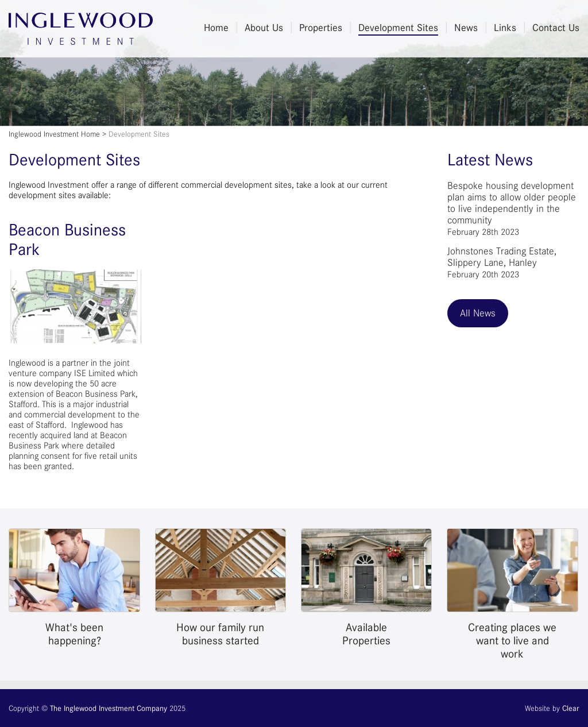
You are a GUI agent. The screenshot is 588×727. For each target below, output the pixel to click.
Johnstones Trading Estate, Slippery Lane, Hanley (502, 262)
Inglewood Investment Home (54, 134)
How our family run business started (220, 634)
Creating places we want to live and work (512, 641)
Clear (571, 708)
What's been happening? (74, 634)
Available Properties (366, 634)
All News (478, 313)
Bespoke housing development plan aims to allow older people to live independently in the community (512, 208)
